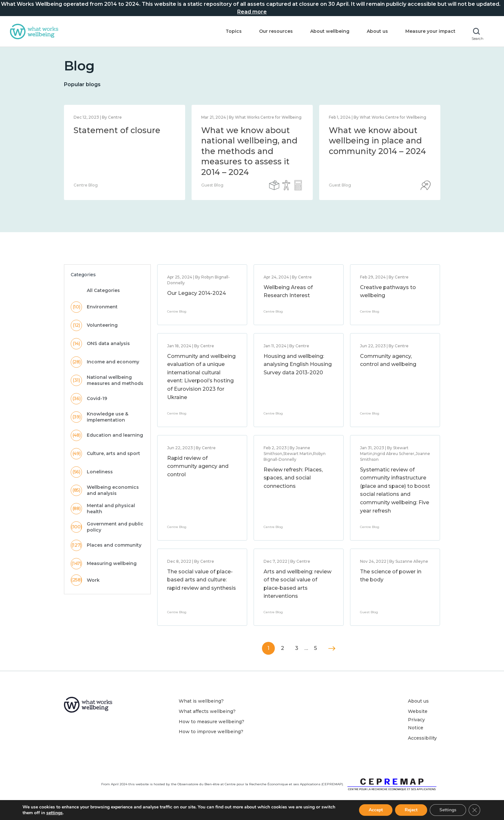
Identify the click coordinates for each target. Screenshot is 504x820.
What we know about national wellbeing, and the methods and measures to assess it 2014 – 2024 (249, 151)
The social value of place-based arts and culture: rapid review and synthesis (202, 580)
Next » (332, 648)
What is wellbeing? (201, 701)
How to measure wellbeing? (212, 722)
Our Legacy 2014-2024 (197, 293)
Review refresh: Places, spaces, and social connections (293, 478)
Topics (234, 31)
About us (377, 31)
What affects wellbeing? (207, 711)
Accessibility (422, 738)
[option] (125, 152)
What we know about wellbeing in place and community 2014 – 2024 (377, 141)
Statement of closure (117, 130)
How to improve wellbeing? (211, 732)
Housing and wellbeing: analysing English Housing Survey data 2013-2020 (298, 364)
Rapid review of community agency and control (198, 466)
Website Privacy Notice (418, 720)
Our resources (276, 31)
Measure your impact (430, 31)
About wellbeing (330, 31)
